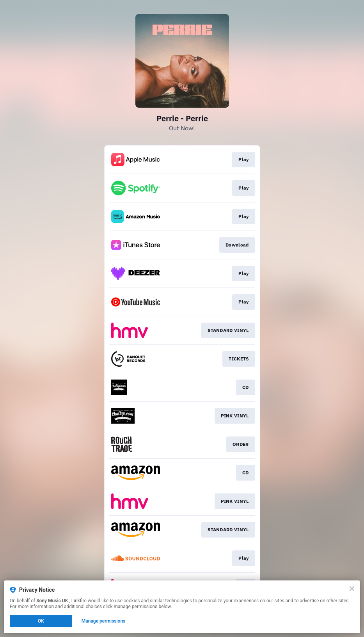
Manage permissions (104, 621)
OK (41, 621)
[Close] (352, 589)
